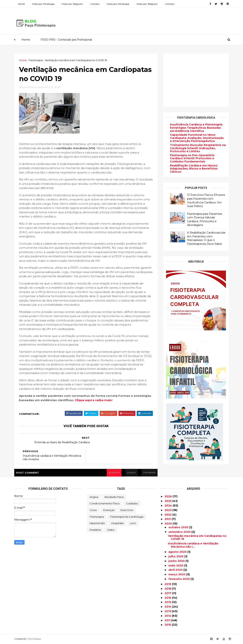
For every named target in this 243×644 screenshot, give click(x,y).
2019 (168, 584)
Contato (95, 4)
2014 (168, 607)
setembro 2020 (180, 532)
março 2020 (177, 574)
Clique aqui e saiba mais (93, 400)
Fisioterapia (97, 517)
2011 (168, 620)
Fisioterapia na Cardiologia (127, 517)
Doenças (109, 510)
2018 (168, 589)
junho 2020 (177, 561)
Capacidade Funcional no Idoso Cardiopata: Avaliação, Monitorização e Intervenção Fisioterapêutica (197, 138)
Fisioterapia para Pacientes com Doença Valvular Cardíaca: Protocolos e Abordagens (205, 219)
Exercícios (127, 510)
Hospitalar (118, 523)
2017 (168, 593)
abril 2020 (176, 570)
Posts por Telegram (72, 4)
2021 (168, 519)
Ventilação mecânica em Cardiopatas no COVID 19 (197, 537)
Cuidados (132, 503)
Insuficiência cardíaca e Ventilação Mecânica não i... (193, 545)
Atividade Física (114, 497)
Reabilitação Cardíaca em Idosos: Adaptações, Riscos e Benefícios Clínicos (194, 169)
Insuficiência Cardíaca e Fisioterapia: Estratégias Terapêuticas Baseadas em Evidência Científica (196, 128)
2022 (168, 515)
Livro (133, 523)
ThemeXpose (34, 639)
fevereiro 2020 (179, 579)
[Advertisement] (159, 20)
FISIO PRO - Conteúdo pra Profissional (66, 40)
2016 (168, 598)
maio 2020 (176, 565)
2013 (168, 611)
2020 (169, 524)
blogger (114, 473)
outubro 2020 (179, 527)
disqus (131, 473)
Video (111, 530)
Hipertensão (97, 523)
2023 (168, 510)
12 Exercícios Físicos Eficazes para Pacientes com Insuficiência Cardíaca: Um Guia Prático (206, 200)
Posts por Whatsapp (43, 4)
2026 (169, 496)
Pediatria (95, 530)
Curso (93, 510)
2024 (169, 505)
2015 (168, 602)
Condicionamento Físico (105, 503)
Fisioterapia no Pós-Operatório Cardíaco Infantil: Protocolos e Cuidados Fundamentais (192, 158)
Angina (94, 497)
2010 (168, 625)
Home (21, 4)
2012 (168, 616)
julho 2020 (176, 556)
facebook (150, 473)
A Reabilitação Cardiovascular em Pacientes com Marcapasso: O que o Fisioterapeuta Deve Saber (206, 238)
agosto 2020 (178, 552)
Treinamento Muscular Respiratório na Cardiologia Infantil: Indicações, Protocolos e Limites (198, 148)
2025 (168, 501)
